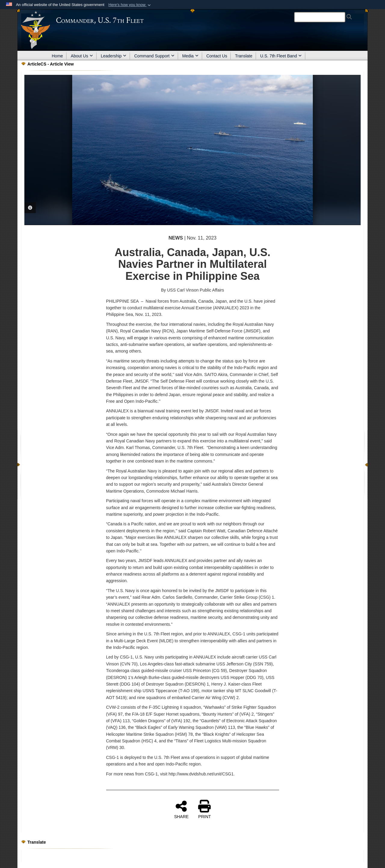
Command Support (154, 56)
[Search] (320, 17)
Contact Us (217, 56)
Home (57, 56)
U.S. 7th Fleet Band (281, 56)
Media (190, 56)
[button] (130, 5)
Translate (244, 56)
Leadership (114, 56)
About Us (82, 56)
